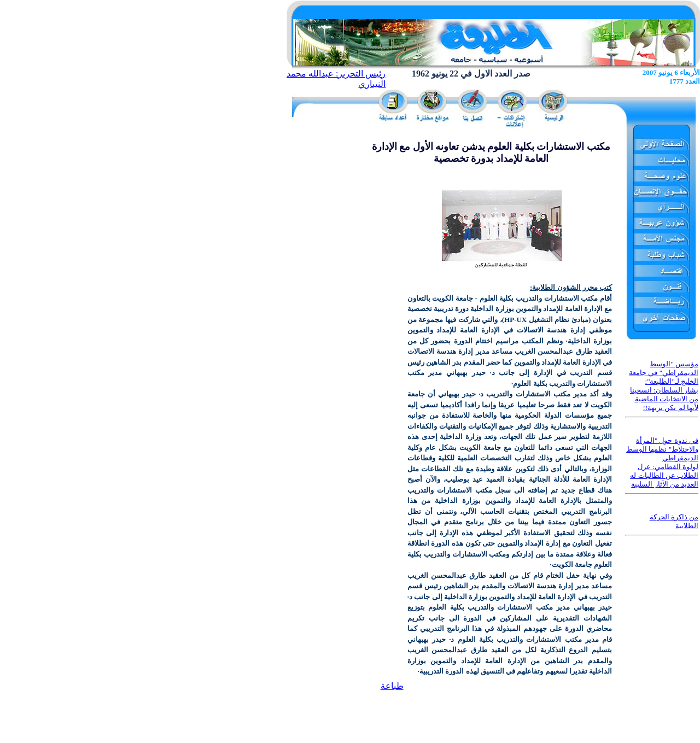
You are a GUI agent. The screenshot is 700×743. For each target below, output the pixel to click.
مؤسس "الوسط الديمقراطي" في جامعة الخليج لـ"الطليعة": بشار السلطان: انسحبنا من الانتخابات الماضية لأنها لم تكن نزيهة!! (664, 386)
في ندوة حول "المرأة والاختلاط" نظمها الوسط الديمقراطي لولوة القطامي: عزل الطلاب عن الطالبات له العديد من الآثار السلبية (662, 462)
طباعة (392, 686)
